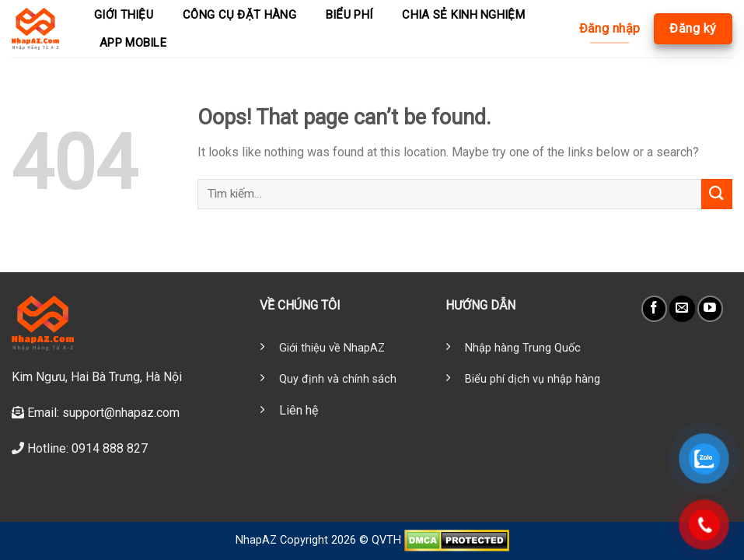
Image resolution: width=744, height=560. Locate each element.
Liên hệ (299, 410)
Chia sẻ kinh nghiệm (463, 15)
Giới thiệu (124, 15)
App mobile (133, 43)
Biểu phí (349, 15)
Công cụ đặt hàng (239, 15)
